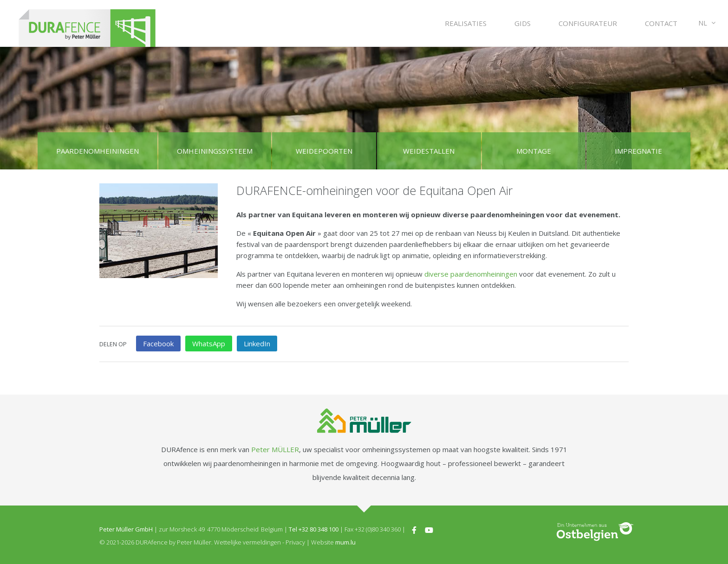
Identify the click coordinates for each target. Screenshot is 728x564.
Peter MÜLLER (275, 449)
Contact (661, 23)
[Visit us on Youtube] (429, 529)
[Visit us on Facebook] (414, 529)
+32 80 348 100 (318, 529)
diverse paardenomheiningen (471, 274)
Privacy (295, 542)
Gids (523, 23)
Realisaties (466, 23)
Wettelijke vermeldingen (247, 542)
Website (322, 542)
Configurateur (588, 23)
